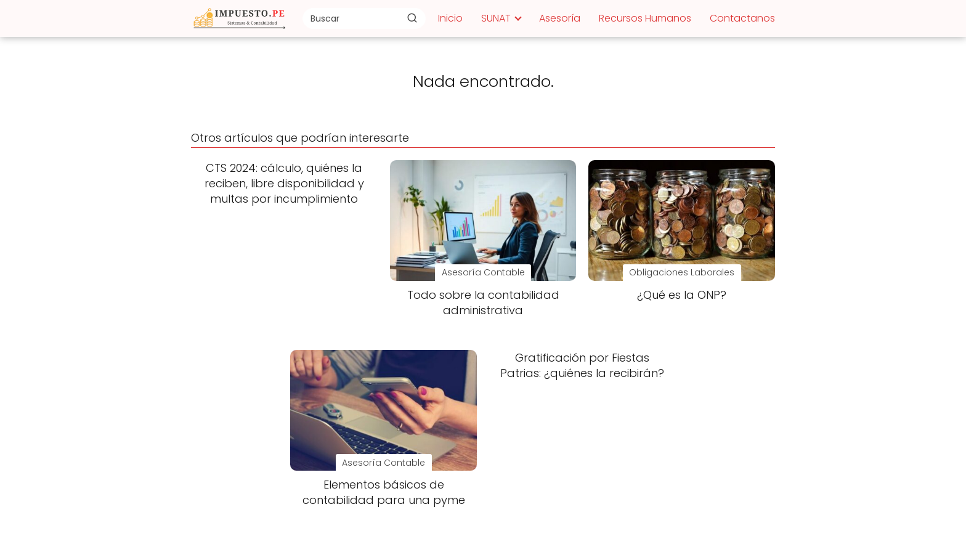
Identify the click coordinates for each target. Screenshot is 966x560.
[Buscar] (412, 18)
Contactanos (742, 18)
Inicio (450, 18)
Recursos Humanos (645, 18)
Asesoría (560, 18)
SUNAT (496, 18)
